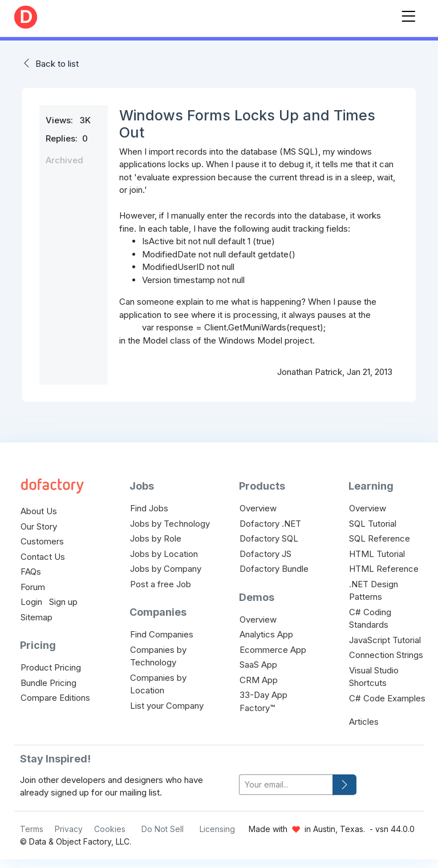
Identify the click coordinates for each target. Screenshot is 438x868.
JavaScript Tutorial (385, 640)
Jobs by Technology (170, 524)
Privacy (69, 829)
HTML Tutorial (377, 554)
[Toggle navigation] (408, 14)
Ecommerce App (273, 650)
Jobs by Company (166, 569)
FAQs (31, 572)
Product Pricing (51, 667)
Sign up (63, 602)
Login (31, 602)
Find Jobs (149, 508)
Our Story (39, 526)
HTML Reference (384, 569)
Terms (32, 829)
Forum (33, 587)
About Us (39, 511)
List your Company (167, 706)
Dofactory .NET (270, 524)
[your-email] (286, 785)
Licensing (217, 829)
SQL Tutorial (373, 524)
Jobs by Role (156, 538)
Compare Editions (55, 698)
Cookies (110, 829)
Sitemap (36, 617)
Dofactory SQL (269, 538)
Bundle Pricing (48, 683)
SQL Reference (380, 538)
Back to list (57, 64)
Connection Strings (386, 655)
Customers (42, 541)
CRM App (259, 680)
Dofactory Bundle (274, 569)
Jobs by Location (164, 554)
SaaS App (258, 665)
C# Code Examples (387, 698)
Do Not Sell (163, 829)
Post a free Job (161, 584)
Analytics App (266, 634)
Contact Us (43, 557)
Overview (258, 508)
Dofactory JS (265, 554)
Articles (364, 722)
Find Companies (162, 634)
